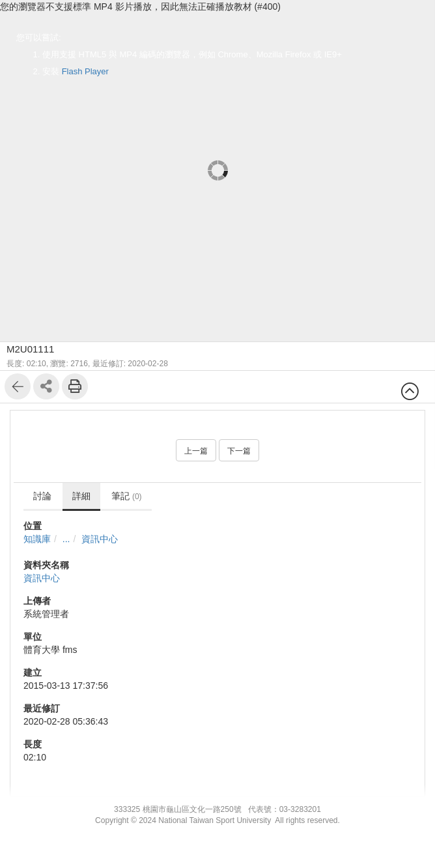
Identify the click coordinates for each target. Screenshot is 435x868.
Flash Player (85, 71)
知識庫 (37, 539)
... (66, 539)
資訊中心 (100, 539)
